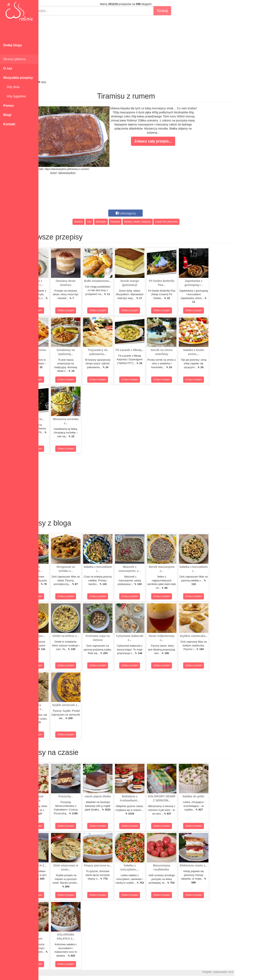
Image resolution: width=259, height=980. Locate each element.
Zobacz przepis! (57, 310)
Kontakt (9, 124)
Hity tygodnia (14, 96)
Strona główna (14, 59)
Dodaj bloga (13, 45)
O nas (8, 68)
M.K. (254, 972)
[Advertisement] (149, 48)
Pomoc (9, 106)
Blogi (7, 115)
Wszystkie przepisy (18, 78)
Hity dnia (11, 87)
